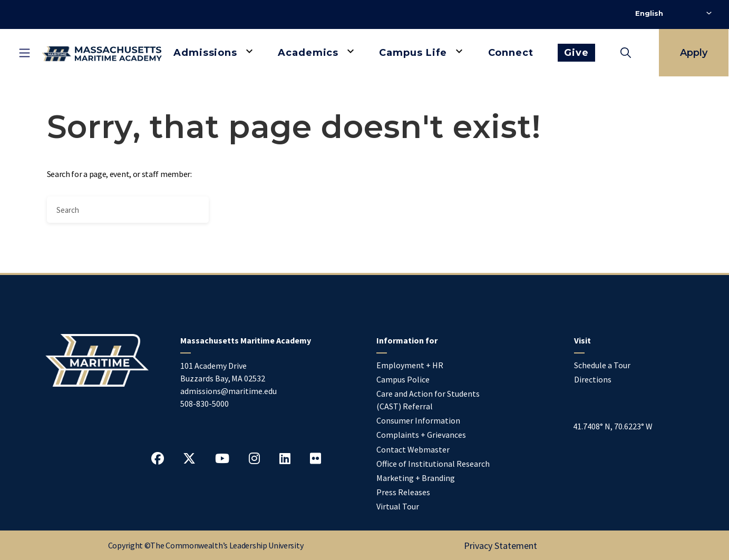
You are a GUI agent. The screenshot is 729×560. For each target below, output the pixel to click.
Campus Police (403, 379)
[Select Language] (673, 13)
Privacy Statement (500, 546)
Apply (694, 53)
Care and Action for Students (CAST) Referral (428, 400)
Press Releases (403, 492)
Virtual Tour (398, 506)
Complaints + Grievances (421, 435)
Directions (593, 379)
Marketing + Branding (416, 478)
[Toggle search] (626, 53)
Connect (511, 53)
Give (576, 53)
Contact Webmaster (413, 449)
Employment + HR (410, 365)
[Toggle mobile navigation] (24, 53)
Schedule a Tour (602, 365)
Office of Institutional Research (433, 464)
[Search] (128, 210)
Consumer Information (418, 420)
